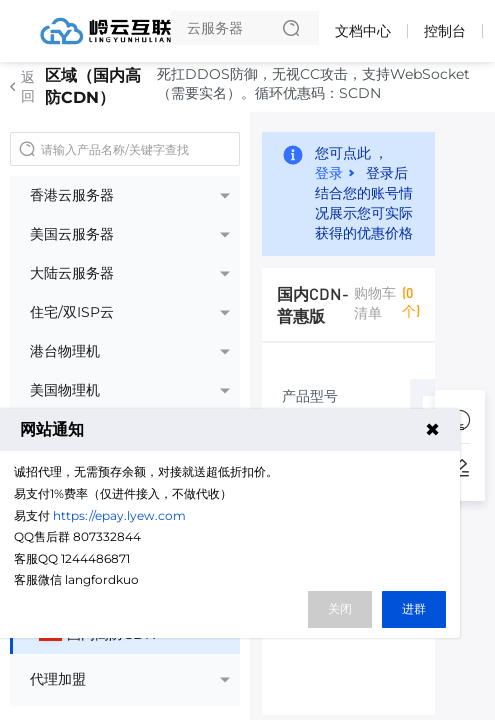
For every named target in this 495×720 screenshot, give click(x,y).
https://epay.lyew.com (119, 515)
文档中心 (363, 31)
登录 (329, 172)
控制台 (445, 31)
